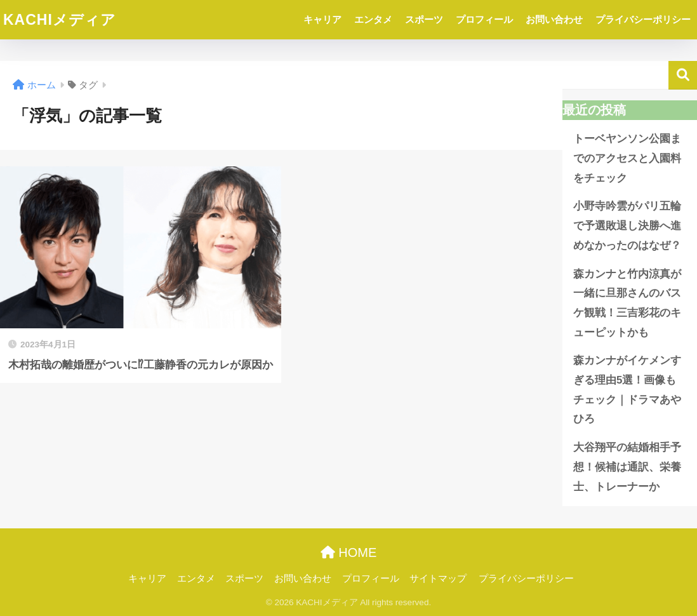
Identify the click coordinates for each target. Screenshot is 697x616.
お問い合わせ (554, 19)
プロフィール (484, 19)
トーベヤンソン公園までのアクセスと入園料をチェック (627, 158)
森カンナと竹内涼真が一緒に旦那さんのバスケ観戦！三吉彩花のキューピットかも (627, 303)
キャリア (322, 19)
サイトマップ (438, 579)
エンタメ (373, 19)
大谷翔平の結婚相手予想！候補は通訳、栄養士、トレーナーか (627, 467)
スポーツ (424, 19)
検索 (683, 75)
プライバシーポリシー (643, 19)
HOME (349, 552)
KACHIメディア (60, 20)
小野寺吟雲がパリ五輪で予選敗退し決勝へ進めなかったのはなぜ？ (627, 225)
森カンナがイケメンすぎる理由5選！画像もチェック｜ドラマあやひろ (627, 390)
